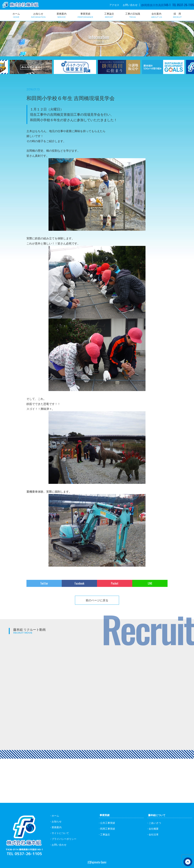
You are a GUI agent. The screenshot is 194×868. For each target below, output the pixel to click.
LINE (150, 583)
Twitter (44, 583)
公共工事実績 (108, 823)
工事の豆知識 (133, 15)
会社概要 (154, 828)
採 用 (177, 15)
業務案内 (62, 15)
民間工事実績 (108, 828)
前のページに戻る (97, 600)
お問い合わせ (130, 5)
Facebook (79, 583)
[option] (75, 69)
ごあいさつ (155, 823)
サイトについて (60, 833)
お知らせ (38, 15)
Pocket (115, 583)
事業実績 (85, 15)
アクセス (114, 5)
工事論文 (109, 15)
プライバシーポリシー (64, 839)
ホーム (16, 15)
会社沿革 (154, 834)
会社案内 (157, 15)
